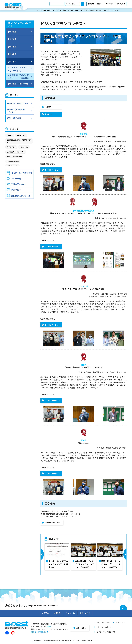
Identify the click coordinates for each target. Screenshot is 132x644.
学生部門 (48, 114)
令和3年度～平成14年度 (18, 84)
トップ (39, 10)
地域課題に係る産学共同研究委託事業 (19, 141)
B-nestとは (110, 4)
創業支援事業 (62, 10)
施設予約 (91, 4)
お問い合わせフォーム (53, 523)
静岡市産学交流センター (50, 10)
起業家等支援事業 (13, 161)
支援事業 (10, 135)
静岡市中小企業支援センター (16, 111)
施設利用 (100, 4)
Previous (42, 557)
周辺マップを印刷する (40, 631)
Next (125, 557)
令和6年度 (12, 47)
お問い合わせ (121, 4)
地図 (49, 626)
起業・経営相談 (14, 118)
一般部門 (48, 107)
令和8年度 (12, 32)
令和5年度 (12, 54)
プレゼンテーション (52, 170)
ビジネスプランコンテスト (76, 10)
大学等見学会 (11, 147)
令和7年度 (12, 39)
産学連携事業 (21, 135)
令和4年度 (12, 62)
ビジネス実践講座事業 (14, 157)
